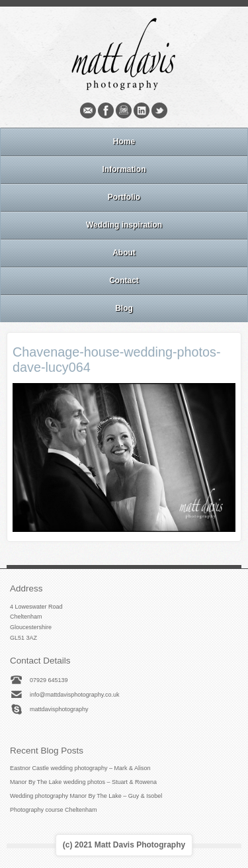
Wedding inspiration (124, 225)
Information (124, 169)
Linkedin (142, 110)
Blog (124, 308)
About (124, 253)
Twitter (159, 110)
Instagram (124, 110)
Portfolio (124, 197)
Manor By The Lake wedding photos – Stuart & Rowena (83, 782)
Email (88, 110)
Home (124, 142)
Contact (124, 281)
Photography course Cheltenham (54, 810)
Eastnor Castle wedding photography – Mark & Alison (80, 768)
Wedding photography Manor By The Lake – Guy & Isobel (86, 796)
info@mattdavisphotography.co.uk (75, 695)
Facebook (106, 110)
